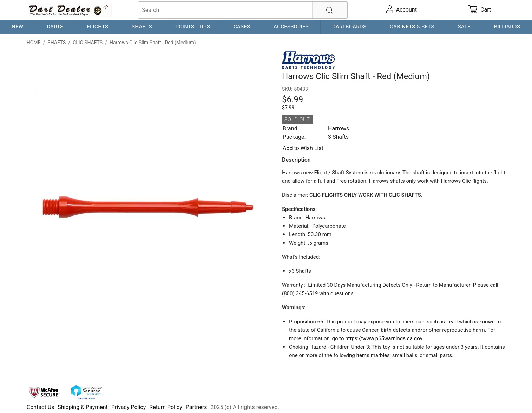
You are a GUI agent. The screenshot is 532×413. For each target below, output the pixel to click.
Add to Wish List (303, 148)
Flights (97, 27)
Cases (242, 27)
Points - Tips (193, 27)
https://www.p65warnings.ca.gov (384, 338)
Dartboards (349, 27)
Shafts (142, 27)
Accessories (291, 27)
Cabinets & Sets (412, 27)
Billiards (507, 27)
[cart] (480, 10)
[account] (402, 10)
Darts (55, 27)
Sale (464, 27)
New (17, 27)
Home (34, 43)
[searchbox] (243, 10)
